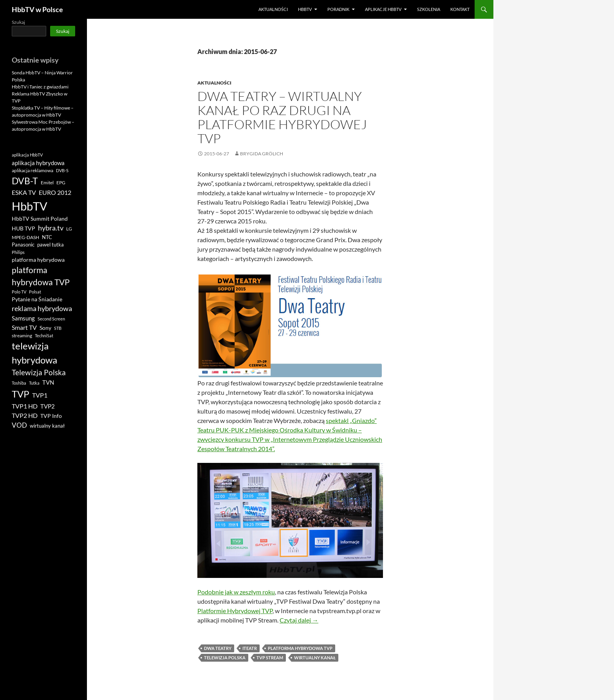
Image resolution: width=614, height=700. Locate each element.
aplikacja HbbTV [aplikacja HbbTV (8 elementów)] (27, 155)
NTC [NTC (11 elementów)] (47, 237)
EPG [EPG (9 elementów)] (61, 183)
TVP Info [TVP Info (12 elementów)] (51, 416)
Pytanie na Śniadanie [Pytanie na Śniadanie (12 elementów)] (37, 299)
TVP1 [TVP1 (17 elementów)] (40, 395)
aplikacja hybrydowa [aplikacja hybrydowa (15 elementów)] (38, 163)
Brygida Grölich (262, 154)
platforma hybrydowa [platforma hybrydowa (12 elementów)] (38, 260)
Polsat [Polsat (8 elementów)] (35, 292)
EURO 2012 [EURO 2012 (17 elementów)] (55, 193)
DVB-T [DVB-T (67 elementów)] (25, 181)
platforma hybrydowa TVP (300, 648)
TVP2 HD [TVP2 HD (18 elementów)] (25, 415)
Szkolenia (429, 9)
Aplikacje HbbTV (383, 9)
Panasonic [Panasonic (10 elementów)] (23, 245)
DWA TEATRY (218, 648)
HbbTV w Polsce (37, 9)
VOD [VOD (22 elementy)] (19, 425)
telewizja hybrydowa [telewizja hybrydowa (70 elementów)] (34, 353)
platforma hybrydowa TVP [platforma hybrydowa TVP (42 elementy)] (41, 276)
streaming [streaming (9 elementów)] (22, 336)
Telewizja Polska (225, 658)
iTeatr (250, 648)
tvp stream (270, 658)
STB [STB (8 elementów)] (58, 328)
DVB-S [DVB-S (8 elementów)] (62, 170)
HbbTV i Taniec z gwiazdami (40, 87)
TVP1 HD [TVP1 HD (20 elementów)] (25, 406)
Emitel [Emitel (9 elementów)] (47, 183)
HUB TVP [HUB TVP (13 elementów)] (23, 228)
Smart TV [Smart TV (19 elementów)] (24, 327)
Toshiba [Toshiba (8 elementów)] (19, 383)
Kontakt (460, 9)
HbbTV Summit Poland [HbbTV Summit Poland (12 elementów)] (40, 219)
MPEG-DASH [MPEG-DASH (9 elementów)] (25, 237)
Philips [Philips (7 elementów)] (18, 252)
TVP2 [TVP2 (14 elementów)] (48, 406)
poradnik (338, 9)
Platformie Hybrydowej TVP (235, 611)
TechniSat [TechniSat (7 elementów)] (44, 336)
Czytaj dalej (299, 620)
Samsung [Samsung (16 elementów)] (23, 318)
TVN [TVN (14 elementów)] (48, 382)
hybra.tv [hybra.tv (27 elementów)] (51, 228)
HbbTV (305, 9)
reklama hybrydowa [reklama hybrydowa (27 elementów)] (42, 308)
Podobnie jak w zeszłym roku (236, 592)
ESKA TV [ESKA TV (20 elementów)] (24, 192)
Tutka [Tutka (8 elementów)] (34, 383)
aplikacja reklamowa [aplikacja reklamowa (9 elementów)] (33, 170)
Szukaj (18, 22)
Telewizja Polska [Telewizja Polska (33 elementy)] (39, 372)
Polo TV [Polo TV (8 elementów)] (19, 292)
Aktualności (273, 9)
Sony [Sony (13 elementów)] (45, 328)
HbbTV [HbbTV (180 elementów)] (30, 206)
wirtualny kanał (315, 658)
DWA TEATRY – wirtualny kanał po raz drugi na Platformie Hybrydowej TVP (282, 117)
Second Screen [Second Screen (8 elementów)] (51, 319)
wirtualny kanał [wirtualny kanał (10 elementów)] (47, 426)
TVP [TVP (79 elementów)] (21, 394)
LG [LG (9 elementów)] (69, 229)
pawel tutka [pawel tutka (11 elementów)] (51, 245)
